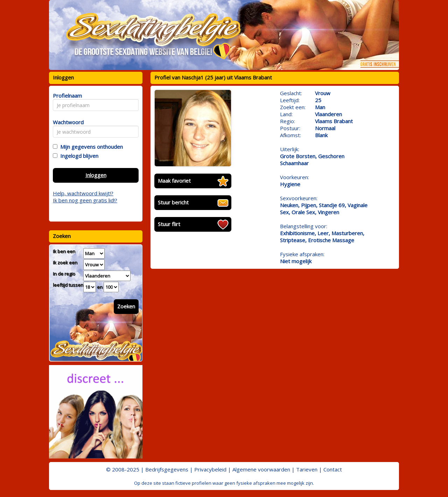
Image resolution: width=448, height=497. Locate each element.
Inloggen (96, 175)
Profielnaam (66, 96)
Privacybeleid (210, 469)
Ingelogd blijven (78, 156)
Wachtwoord (66, 122)
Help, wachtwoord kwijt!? (83, 193)
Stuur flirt (169, 224)
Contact (333, 469)
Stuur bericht (173, 202)
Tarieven (307, 469)
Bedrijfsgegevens (167, 469)
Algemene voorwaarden (261, 469)
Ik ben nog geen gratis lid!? (85, 200)
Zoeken (126, 306)
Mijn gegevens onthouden (90, 147)
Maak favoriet (174, 181)
